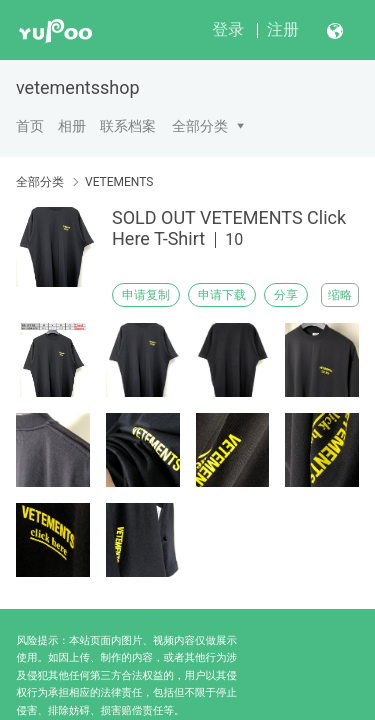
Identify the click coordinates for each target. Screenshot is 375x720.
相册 (72, 126)
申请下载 (222, 295)
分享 (286, 295)
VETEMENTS (119, 182)
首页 (30, 126)
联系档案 (128, 126)
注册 (283, 29)
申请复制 (146, 295)
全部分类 (200, 126)
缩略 (340, 295)
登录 (228, 29)
